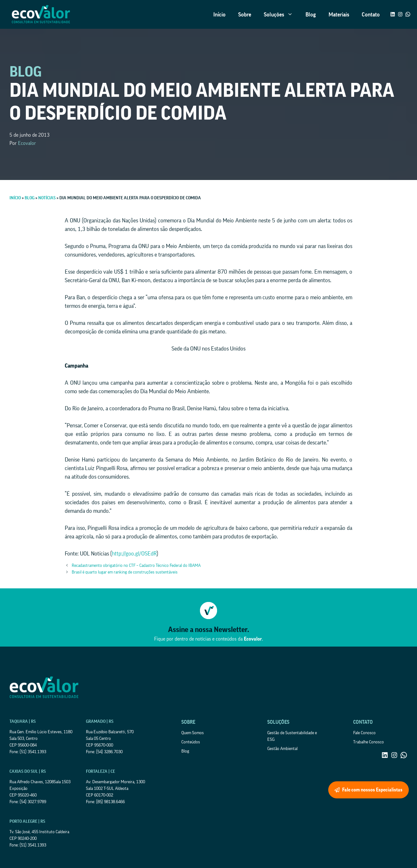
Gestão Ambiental (282, 749)
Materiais (339, 15)
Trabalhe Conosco (369, 742)
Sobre (245, 15)
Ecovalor (27, 143)
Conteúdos (191, 742)
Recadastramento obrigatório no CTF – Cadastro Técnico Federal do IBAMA (136, 566)
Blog (311, 15)
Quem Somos (193, 733)
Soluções (281, 15)
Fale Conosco (364, 733)
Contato (371, 15)
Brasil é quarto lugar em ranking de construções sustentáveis (125, 572)
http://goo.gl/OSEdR (134, 554)
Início (219, 15)
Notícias (47, 198)
